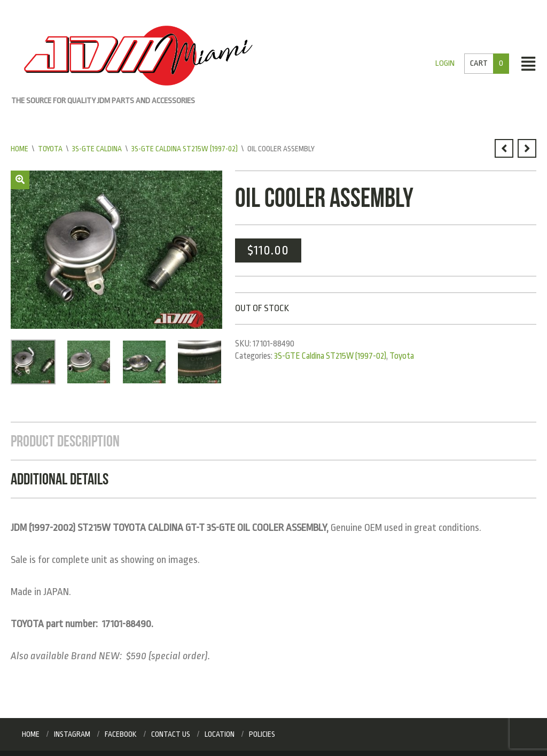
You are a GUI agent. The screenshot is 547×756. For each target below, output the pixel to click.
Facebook (121, 734)
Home (19, 149)
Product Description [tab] (65, 441)
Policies (262, 734)
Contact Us (171, 734)
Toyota (50, 149)
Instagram (72, 734)
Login (445, 63)
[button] (20, 180)
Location (220, 734)
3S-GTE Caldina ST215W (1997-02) (185, 149)
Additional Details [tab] (60, 479)
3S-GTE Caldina (97, 149)
